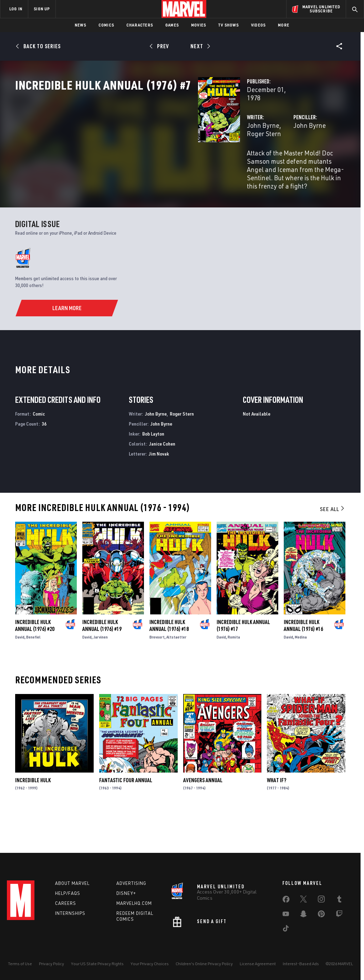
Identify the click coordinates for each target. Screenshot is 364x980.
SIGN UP (42, 9)
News (80, 25)
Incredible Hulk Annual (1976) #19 (102, 662)
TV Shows (228, 25)
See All (333, 546)
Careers (66, 903)
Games (172, 25)
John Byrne (135, 147)
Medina (301, 674)
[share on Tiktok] (286, 930)
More (284, 25)
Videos (258, 25)
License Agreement (258, 964)
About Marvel (72, 883)
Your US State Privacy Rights (97, 964)
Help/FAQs (68, 893)
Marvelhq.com (134, 903)
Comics (106, 25)
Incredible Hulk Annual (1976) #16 (303, 662)
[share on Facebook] (286, 901)
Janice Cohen (162, 481)
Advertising (131, 883)
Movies (199, 25)
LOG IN (16, 9)
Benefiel (33, 674)
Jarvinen (101, 674)
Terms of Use (20, 964)
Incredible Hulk (33, 817)
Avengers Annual (203, 817)
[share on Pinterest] (321, 915)
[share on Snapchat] (303, 915)
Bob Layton (153, 471)
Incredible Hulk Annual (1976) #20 (35, 662)
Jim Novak (159, 490)
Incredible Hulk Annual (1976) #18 (169, 662)
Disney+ (126, 893)
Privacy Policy (51, 964)
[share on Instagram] (321, 900)
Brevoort (157, 674)
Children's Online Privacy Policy (204, 964)
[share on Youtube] (286, 915)
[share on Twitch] (339, 915)
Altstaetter (176, 674)
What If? (277, 817)
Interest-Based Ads (301, 964)
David (20, 674)
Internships (70, 913)
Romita (234, 674)
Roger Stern (172, 147)
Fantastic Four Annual (126, 817)
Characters (140, 25)
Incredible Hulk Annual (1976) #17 (243, 662)
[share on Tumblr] (339, 900)
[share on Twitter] (303, 900)
